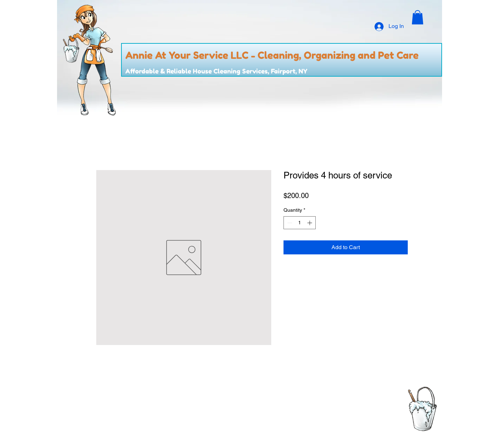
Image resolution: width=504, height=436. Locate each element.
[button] (418, 17)
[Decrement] (289, 223)
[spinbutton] (300, 223)
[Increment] (310, 223)
